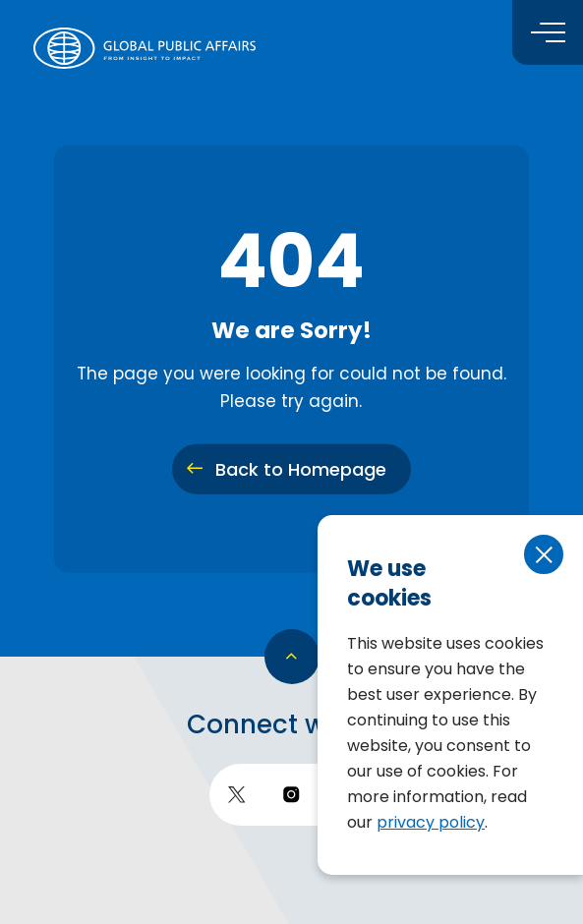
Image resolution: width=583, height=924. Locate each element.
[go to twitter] (237, 795)
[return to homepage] (145, 48)
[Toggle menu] (548, 32)
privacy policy (431, 822)
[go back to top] (292, 657)
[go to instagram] (292, 795)
